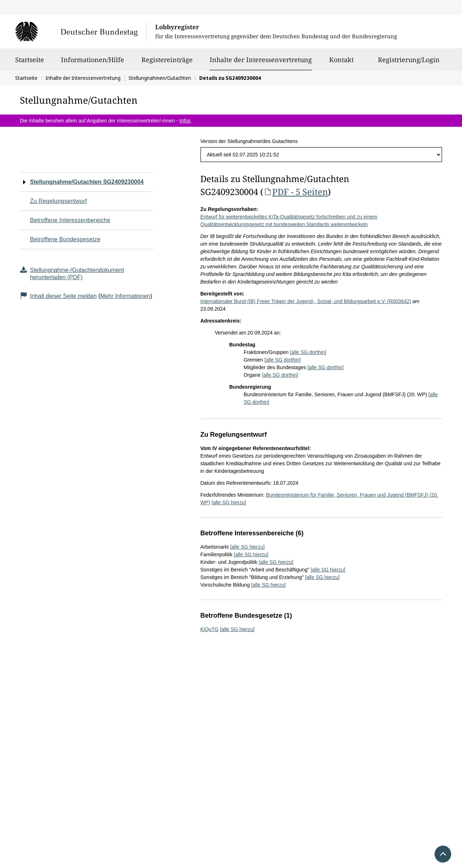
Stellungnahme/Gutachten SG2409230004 (87, 182)
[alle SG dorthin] (308, 352)
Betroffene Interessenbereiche (70, 220)
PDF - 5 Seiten (295, 192)
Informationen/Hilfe (93, 63)
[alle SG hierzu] (229, 502)
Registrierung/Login (409, 63)
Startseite (30, 63)
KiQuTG (210, 629)
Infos (185, 121)
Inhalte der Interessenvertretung (261, 60)
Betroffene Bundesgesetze (65, 239)
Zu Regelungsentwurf (58, 201)
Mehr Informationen (125, 296)
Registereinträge (167, 63)
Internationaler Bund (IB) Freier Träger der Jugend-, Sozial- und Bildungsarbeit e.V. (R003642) (306, 301)
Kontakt (341, 63)
